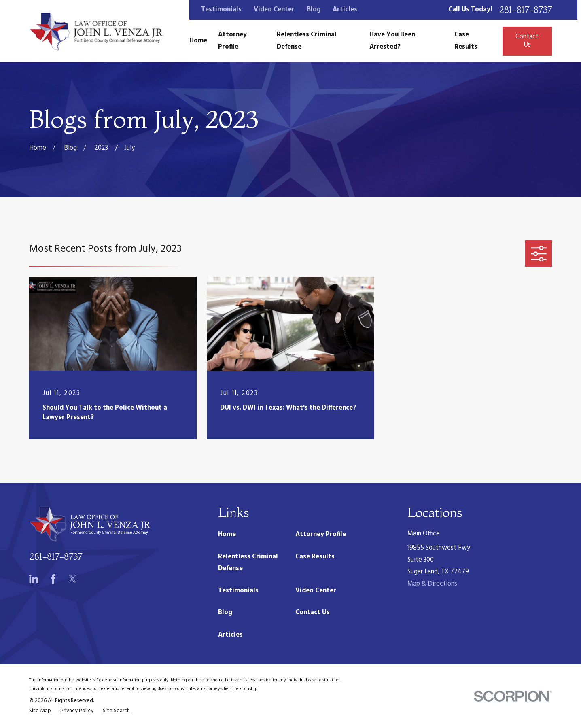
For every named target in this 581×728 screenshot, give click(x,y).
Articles (345, 10)
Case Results (315, 557)
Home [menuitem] (198, 41)
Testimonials (221, 10)
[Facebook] (53, 579)
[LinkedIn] (34, 579)
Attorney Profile (321, 535)
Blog (314, 10)
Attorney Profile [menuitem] (232, 41)
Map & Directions (432, 584)
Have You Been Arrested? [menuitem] (392, 41)
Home (227, 535)
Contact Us (527, 41)
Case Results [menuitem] (466, 41)
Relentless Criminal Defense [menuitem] (307, 41)
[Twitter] (73, 579)
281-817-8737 (525, 10)
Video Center (274, 10)
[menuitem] (40, 711)
